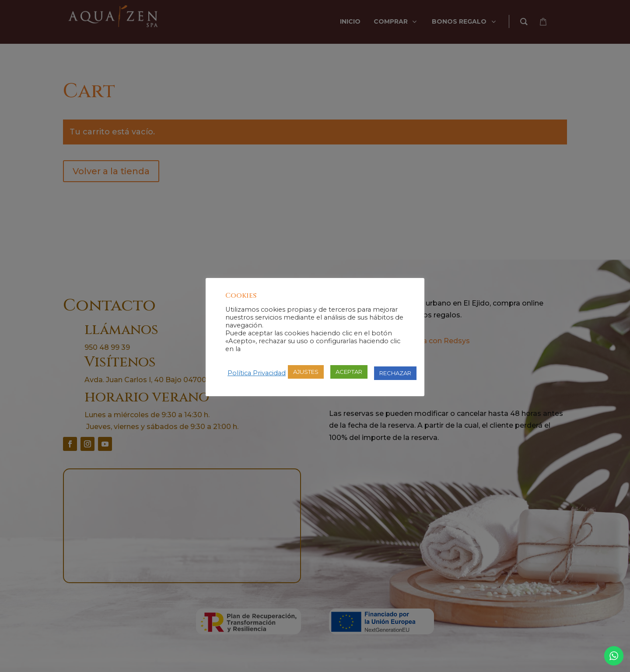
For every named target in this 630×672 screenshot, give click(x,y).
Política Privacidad (257, 373)
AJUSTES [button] (306, 372)
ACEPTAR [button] (349, 372)
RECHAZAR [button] (395, 373)
